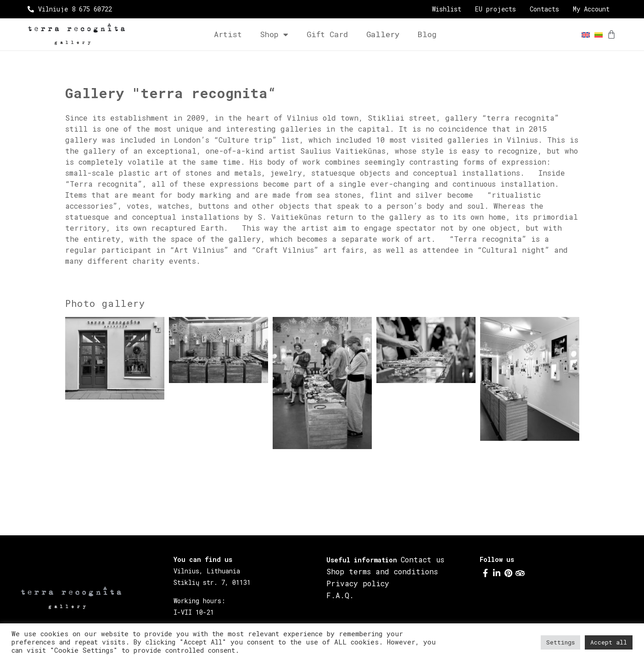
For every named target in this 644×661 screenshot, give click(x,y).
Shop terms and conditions (382, 571)
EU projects (496, 9)
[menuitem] (583, 35)
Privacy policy (358, 583)
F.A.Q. (340, 595)
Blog (427, 34)
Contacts (544, 9)
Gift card (327, 34)
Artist (228, 34)
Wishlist (447, 9)
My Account (591, 9)
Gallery (383, 34)
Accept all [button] (609, 642)
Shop (274, 35)
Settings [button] (560, 642)
